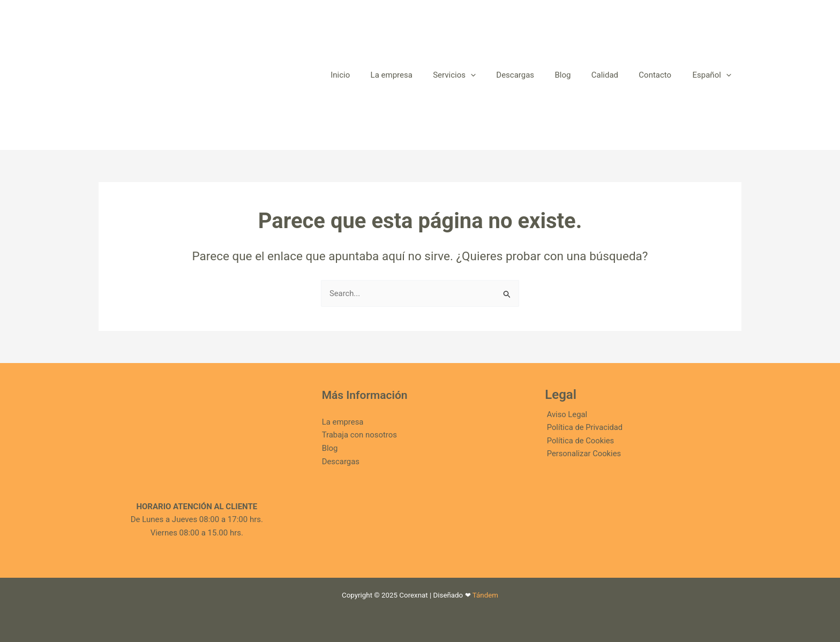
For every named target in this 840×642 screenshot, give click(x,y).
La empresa (343, 422)
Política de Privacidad (583, 428)
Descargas (341, 462)
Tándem (485, 595)
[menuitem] (714, 75)
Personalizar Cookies (583, 455)
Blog (330, 449)
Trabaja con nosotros (360, 435)
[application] (495, 75)
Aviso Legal (565, 414)
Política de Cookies (579, 441)
